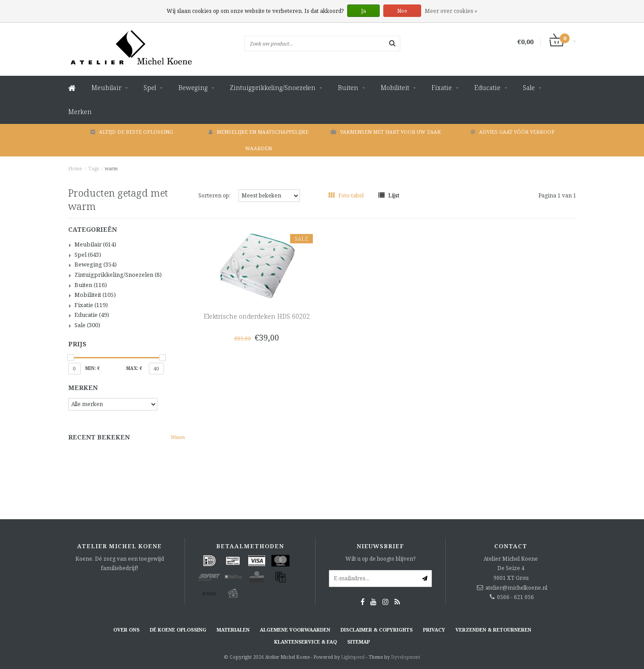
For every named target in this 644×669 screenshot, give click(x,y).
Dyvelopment (406, 657)
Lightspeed (353, 657)
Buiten (348, 88)
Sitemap (359, 642)
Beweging (193, 88)
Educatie (487, 88)
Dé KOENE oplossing (178, 630)
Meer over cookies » (451, 11)
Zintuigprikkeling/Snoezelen (273, 88)
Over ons (126, 630)
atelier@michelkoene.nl (516, 588)
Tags (94, 168)
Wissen (178, 437)
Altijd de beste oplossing (132, 132)
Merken (80, 112)
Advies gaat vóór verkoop (513, 132)
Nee (402, 11)
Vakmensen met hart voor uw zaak (386, 132)
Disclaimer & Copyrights (377, 630)
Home (75, 168)
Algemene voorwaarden (295, 630)
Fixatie (442, 88)
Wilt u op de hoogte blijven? (380, 559)
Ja (363, 11)
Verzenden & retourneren (493, 630)
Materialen (233, 630)
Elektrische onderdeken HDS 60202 (257, 316)
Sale (529, 88)
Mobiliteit (395, 88)
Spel (150, 88)
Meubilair (106, 88)
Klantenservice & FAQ (306, 642)
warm (111, 168)
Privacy (434, 630)
